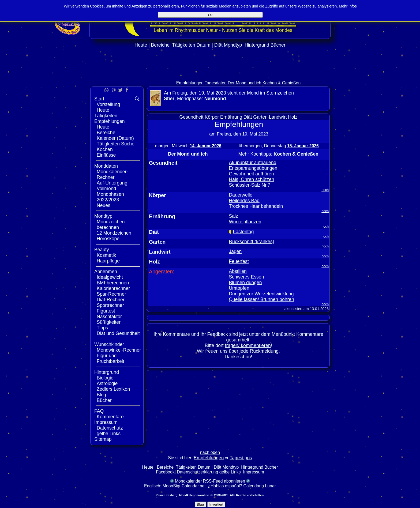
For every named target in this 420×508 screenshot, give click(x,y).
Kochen (105, 149)
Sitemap (103, 439)
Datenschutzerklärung (197, 472)
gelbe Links (109, 434)
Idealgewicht (110, 277)
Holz (293, 117)
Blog (101, 395)
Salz (233, 216)
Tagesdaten (216, 83)
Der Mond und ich (244, 83)
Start (99, 99)
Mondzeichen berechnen (111, 225)
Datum (203, 45)
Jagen (235, 251)
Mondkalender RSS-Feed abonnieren (210, 481)
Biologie (105, 378)
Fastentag (243, 232)
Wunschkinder (109, 344)
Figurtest (106, 311)
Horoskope (108, 239)
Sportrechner (110, 305)
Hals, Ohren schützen (251, 179)
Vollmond (106, 189)
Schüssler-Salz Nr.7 (250, 185)
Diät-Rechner (111, 300)
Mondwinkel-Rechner (119, 350)
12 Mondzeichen (114, 233)
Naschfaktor (109, 317)
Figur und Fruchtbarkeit (110, 358)
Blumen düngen (245, 283)
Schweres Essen (246, 277)
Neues (104, 205)
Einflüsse (106, 155)
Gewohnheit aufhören (251, 174)
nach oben (210, 452)
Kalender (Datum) (115, 138)
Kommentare (110, 417)
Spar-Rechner (111, 294)
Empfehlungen (190, 83)
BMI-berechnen (113, 283)
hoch (325, 190)
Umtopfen (239, 288)
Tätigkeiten (184, 45)
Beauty (102, 250)
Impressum (106, 422)
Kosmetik (106, 255)
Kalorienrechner (113, 288)
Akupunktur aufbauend (252, 163)
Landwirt (278, 117)
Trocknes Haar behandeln (256, 206)
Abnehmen (106, 272)
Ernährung (231, 117)
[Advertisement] (210, 75)
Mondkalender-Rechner (112, 174)
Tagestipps (241, 458)
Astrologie (107, 383)
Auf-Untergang (112, 183)
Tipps (102, 328)
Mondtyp (233, 45)
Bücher (278, 45)
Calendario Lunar (260, 486)
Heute (141, 45)
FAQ (99, 411)
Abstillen (238, 271)
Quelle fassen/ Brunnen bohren (261, 299)
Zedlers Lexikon (113, 389)
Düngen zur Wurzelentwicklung (261, 294)
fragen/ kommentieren (248, 345)
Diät (218, 45)
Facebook (165, 472)
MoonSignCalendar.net (184, 486)
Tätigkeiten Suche (116, 144)
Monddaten (106, 166)
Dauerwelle (241, 195)
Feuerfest (239, 261)
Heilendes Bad (244, 201)
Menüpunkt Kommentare (297, 334)
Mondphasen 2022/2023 (110, 197)
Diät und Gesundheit (118, 333)
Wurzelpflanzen (245, 222)
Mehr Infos (348, 6)
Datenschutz (110, 428)
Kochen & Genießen (282, 83)
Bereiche (160, 45)
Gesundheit (191, 117)
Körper (212, 117)
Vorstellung (108, 104)
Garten (260, 117)
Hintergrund (257, 45)
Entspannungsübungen (253, 168)
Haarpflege (108, 261)
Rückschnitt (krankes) (251, 242)
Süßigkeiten (109, 322)
